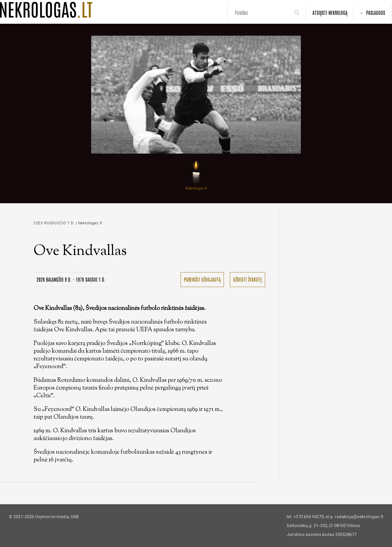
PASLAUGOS (376, 12)
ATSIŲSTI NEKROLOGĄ (330, 12)
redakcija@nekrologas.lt (359, 517)
